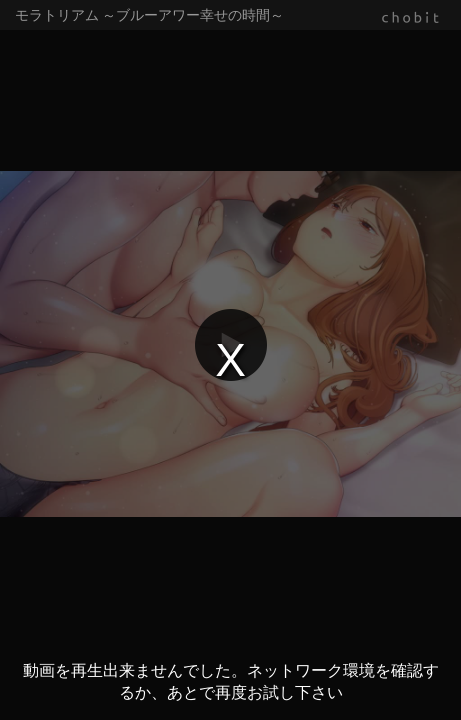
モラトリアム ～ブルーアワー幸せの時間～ (149, 15)
